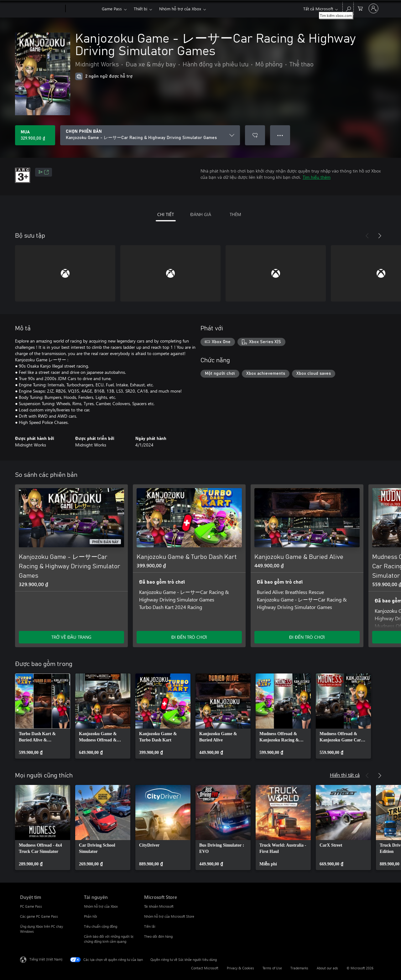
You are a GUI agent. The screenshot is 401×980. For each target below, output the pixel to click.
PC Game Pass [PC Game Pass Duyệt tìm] (31, 906)
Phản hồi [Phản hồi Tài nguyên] (91, 916)
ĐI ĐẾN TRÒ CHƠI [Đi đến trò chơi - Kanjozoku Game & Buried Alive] (307, 637)
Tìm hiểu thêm (317, 177)
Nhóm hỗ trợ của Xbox (180, 9)
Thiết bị (141, 9)
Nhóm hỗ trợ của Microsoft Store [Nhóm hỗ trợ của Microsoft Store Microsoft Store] (169, 916)
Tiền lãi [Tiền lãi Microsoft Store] (150, 926)
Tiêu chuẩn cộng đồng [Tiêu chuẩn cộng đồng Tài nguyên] (101, 926)
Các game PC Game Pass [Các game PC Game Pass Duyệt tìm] (39, 916)
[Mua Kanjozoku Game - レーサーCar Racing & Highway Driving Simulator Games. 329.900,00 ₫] (35, 135)
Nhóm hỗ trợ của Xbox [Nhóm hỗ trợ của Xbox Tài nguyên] (101, 906)
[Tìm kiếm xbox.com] (348, 8)
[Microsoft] (42, 9)
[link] (43, 716)
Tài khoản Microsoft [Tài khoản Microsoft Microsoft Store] (159, 906)
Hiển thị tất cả (345, 775)
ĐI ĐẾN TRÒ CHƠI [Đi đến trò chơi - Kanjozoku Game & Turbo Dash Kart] (189, 637)
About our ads (327, 968)
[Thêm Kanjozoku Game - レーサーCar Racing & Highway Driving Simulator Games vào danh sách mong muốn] (255, 135)
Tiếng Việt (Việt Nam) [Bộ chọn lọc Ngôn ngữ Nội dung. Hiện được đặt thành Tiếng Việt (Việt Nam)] (46, 959)
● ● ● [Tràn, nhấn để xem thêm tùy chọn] (280, 135)
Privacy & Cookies (240, 968)
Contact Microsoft (205, 968)
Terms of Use (272, 968)
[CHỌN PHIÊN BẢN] (150, 135)
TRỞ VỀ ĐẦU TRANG (71, 637)
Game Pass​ (112, 9)
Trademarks (299, 968)
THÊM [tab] (235, 214)
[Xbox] (83, 9)
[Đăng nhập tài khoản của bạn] (373, 8)
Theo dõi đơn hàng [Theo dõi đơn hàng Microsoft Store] (158, 936)
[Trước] (367, 236)
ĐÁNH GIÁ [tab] (200, 214)
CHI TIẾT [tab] (166, 214)
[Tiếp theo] (380, 236)
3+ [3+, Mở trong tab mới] (44, 172)
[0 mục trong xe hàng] (360, 8)
